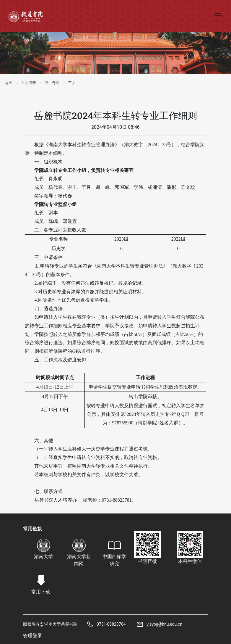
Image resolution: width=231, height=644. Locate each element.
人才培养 (28, 83)
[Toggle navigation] (218, 16)
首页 (9, 83)
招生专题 (52, 83)
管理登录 (32, 636)
